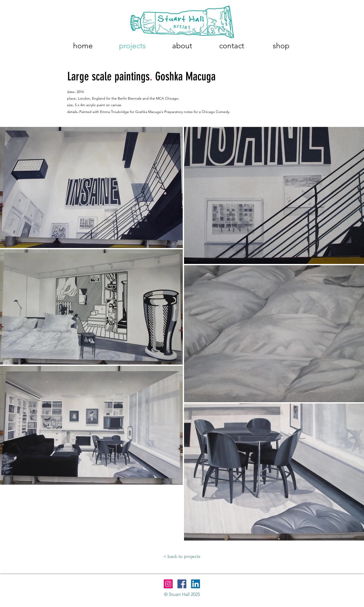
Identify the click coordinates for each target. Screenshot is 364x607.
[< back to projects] (182, 557)
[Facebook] (182, 584)
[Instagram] (168, 584)
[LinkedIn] (196, 584)
